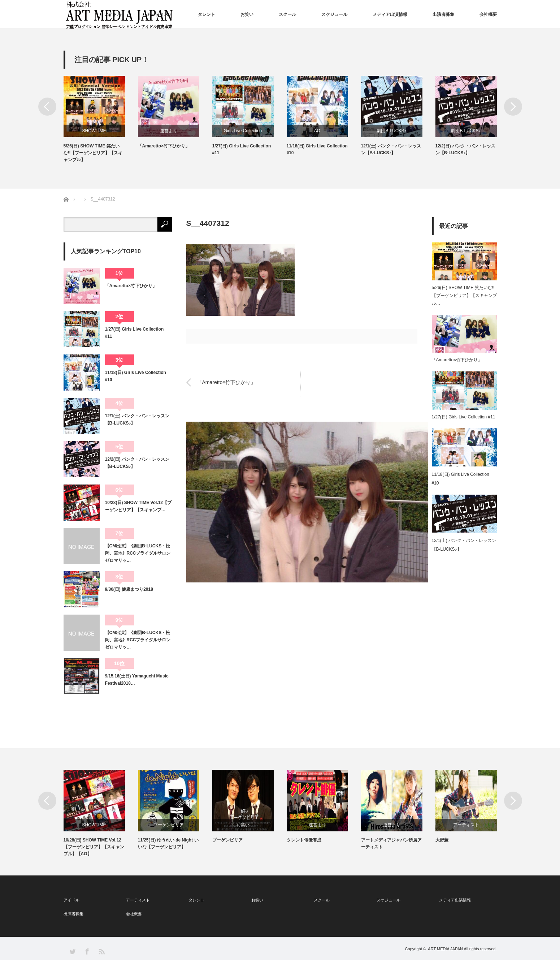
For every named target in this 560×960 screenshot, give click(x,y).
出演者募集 (443, 14)
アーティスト (160, 14)
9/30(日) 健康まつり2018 (129, 589)
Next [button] (513, 107)
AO (317, 131)
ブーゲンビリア (169, 825)
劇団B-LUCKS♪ (391, 131)
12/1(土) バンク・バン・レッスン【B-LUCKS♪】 (391, 149)
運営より (169, 131)
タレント (207, 14)
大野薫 (442, 840)
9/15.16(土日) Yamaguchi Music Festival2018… (137, 680)
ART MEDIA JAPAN (445, 949)
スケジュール (334, 14)
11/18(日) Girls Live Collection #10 (317, 149)
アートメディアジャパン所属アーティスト (391, 843)
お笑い (247, 14)
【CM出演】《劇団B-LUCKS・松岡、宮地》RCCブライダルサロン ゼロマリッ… (138, 553)
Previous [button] (47, 107)
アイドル (113, 14)
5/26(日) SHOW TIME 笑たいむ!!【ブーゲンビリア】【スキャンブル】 (93, 153)
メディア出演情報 (390, 14)
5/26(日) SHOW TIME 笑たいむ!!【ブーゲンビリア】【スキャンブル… (464, 295)
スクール (287, 14)
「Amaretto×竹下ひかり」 (164, 146)
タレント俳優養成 (304, 840)
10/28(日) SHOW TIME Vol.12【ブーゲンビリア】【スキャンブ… (138, 506)
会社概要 (488, 14)
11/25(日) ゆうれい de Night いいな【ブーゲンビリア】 (168, 843)
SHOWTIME (94, 131)
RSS (101, 951)
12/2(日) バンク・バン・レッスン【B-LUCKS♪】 (466, 149)
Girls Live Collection (243, 131)
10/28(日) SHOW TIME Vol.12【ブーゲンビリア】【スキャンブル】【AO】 (94, 847)
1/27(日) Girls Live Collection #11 (242, 149)
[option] (101, 120)
